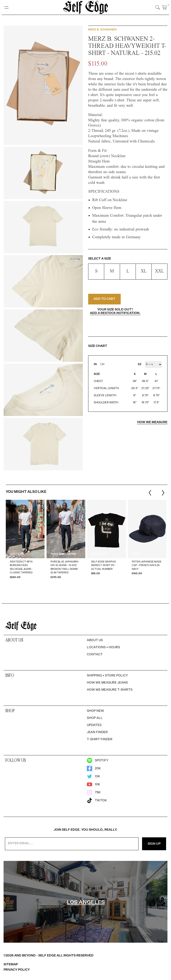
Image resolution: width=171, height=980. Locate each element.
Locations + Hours (103, 647)
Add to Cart (104, 299)
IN (95, 364)
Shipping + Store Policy (107, 676)
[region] (85, 542)
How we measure (152, 422)
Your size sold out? (115, 311)
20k (94, 768)
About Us (95, 640)
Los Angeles (86, 902)
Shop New (95, 711)
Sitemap (11, 964)
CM (102, 364)
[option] (25, 542)
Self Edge (99, 554)
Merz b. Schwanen (102, 30)
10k (94, 784)
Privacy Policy (17, 970)
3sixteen (17, 554)
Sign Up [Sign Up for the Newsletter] (154, 844)
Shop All (95, 718)
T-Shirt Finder (100, 739)
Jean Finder (97, 732)
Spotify (98, 760)
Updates (94, 725)
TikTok (97, 800)
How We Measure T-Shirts (110, 690)
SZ (140, 364)
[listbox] (86, 542)
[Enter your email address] (72, 844)
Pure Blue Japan (63, 554)
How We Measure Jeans (107, 683)
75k (94, 792)
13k (94, 776)
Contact (95, 654)
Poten (136, 554)
